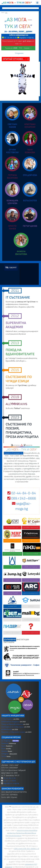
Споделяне (19, 53)
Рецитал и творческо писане (13, 732)
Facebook (5, 743)
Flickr (3, 749)
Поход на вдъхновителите (12, 724)
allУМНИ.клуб (6, 729)
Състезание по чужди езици (13, 727)
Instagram (5, 754)
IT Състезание (7, 719)
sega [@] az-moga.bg (11, 783)
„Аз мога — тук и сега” (17, 3)
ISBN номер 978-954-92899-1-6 (27, 849)
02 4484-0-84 (11, 38)
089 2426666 (22, 498)
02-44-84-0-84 (22, 493)
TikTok (4, 756)
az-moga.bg (6, 741)
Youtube (4, 751)
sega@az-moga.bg (27, 38)
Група (3, 746)
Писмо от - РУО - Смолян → (18, 48)
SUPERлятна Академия (10, 722)
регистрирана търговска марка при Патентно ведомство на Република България (21, 833)
